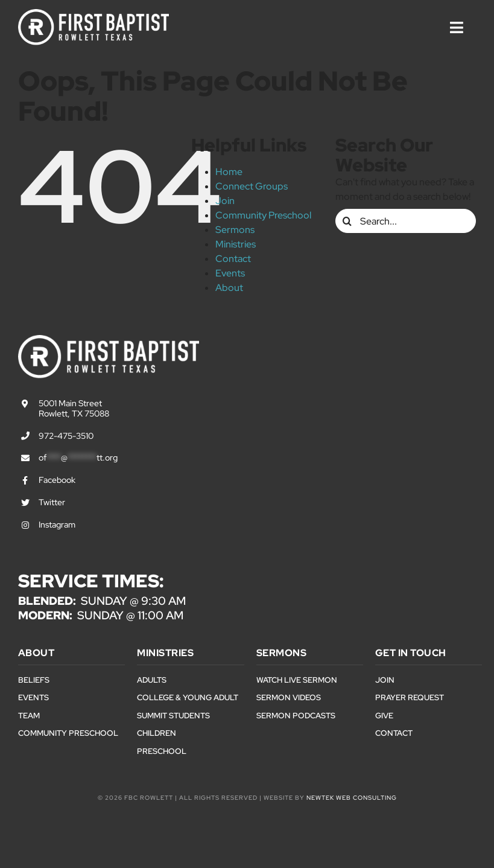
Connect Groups (252, 186)
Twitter (52, 502)
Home (229, 172)
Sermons (235, 230)
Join (225, 201)
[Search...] (406, 221)
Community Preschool (263, 215)
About (229, 288)
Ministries (236, 244)
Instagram (57, 525)
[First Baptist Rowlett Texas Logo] (93, 14)
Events (230, 273)
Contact (233, 259)
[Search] (347, 221)
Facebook (57, 480)
